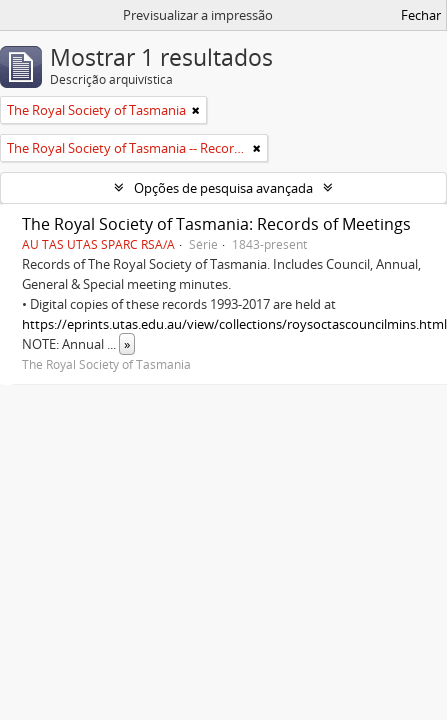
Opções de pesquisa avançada (223, 188)
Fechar (421, 15)
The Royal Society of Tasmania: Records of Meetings (216, 224)
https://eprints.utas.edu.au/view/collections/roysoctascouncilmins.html (234, 324)
